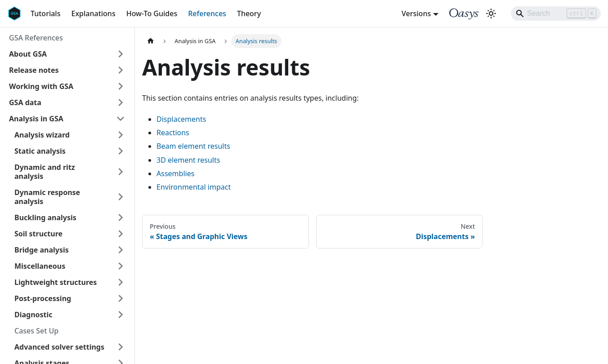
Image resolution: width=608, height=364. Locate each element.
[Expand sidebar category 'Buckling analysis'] (121, 218)
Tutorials (45, 13)
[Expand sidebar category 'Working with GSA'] (121, 86)
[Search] (556, 13)
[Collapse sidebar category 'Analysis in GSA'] (121, 119)
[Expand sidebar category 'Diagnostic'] (121, 315)
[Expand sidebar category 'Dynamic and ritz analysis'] (121, 172)
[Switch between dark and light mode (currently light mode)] (491, 13)
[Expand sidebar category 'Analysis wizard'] (121, 135)
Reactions (173, 133)
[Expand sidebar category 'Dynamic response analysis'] (121, 197)
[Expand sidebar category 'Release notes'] (121, 70)
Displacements (181, 119)
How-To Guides (152, 13)
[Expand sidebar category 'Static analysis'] (121, 151)
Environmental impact (194, 187)
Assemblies (175, 173)
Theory (249, 13)
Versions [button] (416, 13)
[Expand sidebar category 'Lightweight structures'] (121, 282)
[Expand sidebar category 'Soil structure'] (121, 234)
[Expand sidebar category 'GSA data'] (121, 102)
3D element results (188, 160)
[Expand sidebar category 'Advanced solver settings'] (121, 347)
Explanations (93, 13)
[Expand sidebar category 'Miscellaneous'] (121, 266)
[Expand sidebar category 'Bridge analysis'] (121, 250)
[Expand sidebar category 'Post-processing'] (121, 298)
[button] (67, 54)
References (207, 13)
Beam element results (193, 146)
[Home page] (151, 41)
